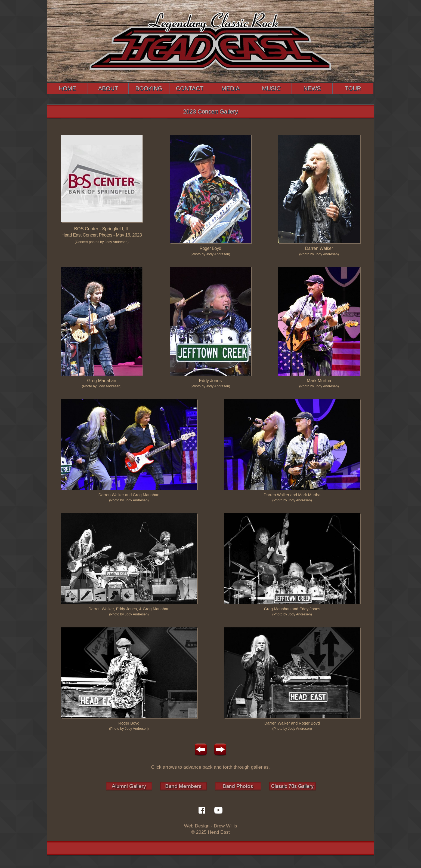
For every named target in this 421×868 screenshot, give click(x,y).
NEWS (312, 88)
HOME (67, 88)
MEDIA (231, 88)
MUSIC (271, 88)
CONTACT (190, 88)
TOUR (353, 88)
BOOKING (149, 88)
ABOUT (108, 88)
